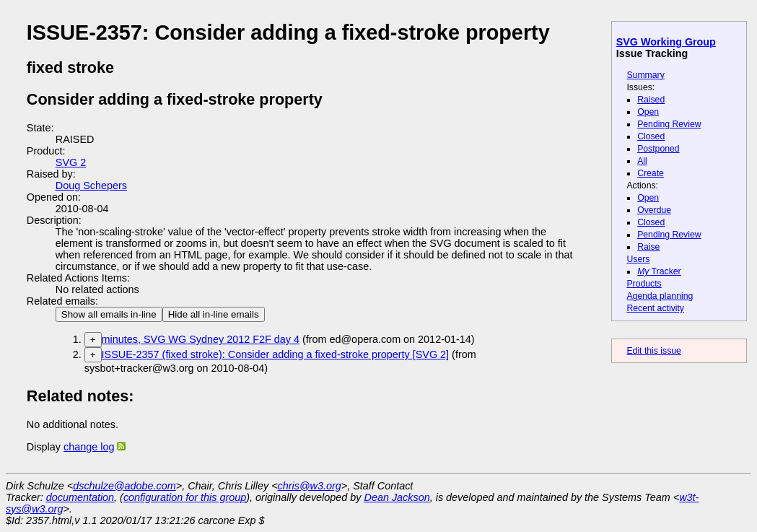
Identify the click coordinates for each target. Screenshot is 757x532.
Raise (648, 247)
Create (651, 173)
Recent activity (655, 308)
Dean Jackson (397, 497)
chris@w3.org (310, 486)
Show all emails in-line (109, 314)
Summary (645, 75)
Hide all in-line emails (214, 314)
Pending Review (669, 124)
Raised (651, 100)
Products (644, 284)
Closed (651, 136)
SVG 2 (71, 162)
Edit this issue (653, 351)
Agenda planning (660, 296)
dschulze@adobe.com (124, 486)
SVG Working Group (666, 42)
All (642, 161)
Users (638, 259)
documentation (80, 497)
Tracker (659, 271)
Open (648, 112)
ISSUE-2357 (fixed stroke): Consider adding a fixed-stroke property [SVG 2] (276, 354)
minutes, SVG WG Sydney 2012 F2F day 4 (201, 339)
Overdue (654, 210)
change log (89, 447)
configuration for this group (185, 497)
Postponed (658, 149)
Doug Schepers (91, 186)
